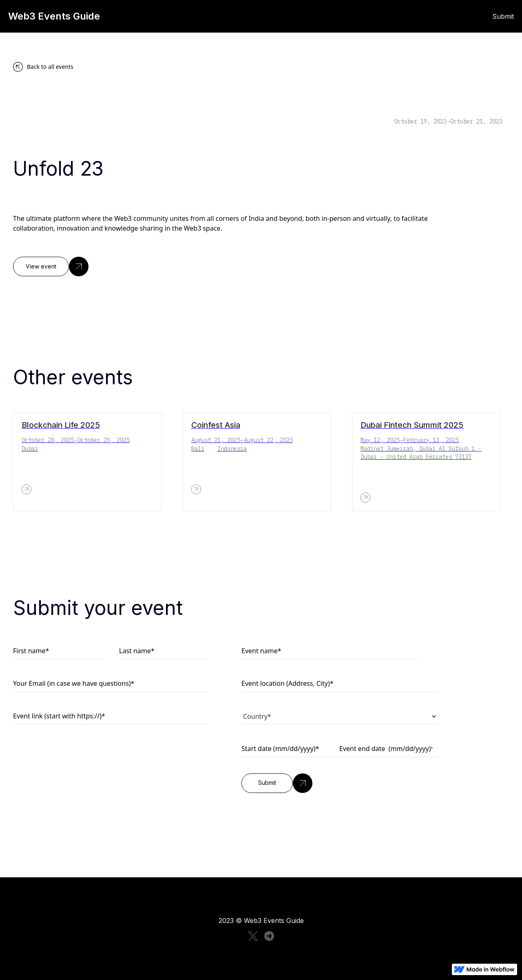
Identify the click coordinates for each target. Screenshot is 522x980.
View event (41, 266)
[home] (139, 16)
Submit (503, 16)
